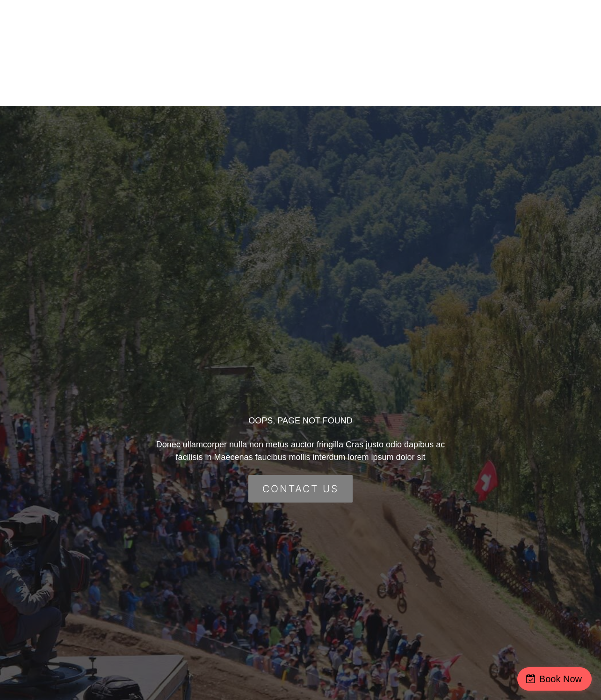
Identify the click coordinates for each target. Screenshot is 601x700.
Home (298, 40)
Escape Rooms (357, 40)
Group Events (430, 40)
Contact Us (531, 40)
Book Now (561, 679)
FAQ (483, 40)
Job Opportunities (419, 65)
